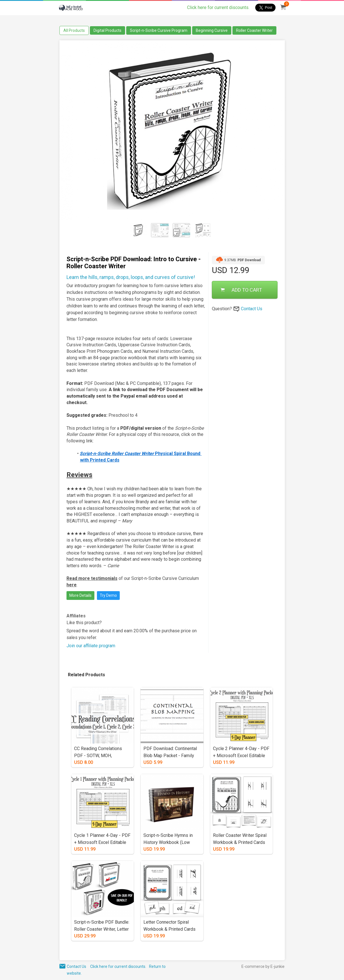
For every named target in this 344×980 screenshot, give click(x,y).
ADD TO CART (241, 290)
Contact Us (252, 309)
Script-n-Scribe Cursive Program (159, 30)
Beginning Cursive (212, 30)
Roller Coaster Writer (254, 30)
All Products (74, 30)
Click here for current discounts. (218, 7)
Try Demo (108, 595)
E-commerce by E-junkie (263, 966)
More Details (80, 595)
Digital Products (107, 30)
